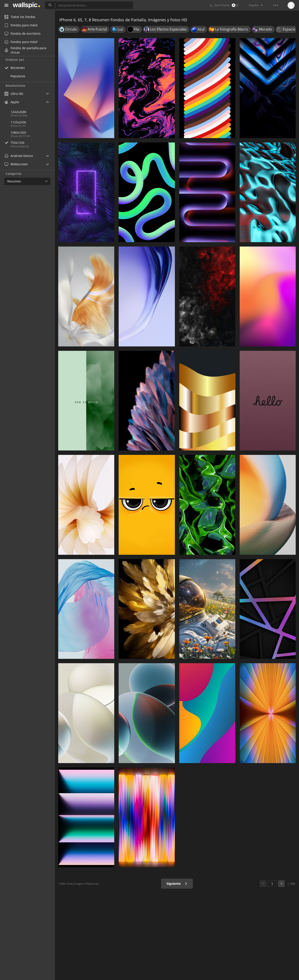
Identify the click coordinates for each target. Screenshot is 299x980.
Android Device (19, 156)
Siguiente (177, 884)
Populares (18, 76)
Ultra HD (14, 94)
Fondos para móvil (21, 25)
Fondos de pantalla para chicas (25, 50)
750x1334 (33, 143)
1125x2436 (18, 122)
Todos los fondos (20, 17)
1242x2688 (18, 112)
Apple (12, 102)
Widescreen (16, 164)
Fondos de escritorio (22, 33)
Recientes (18, 68)
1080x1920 (18, 132)
